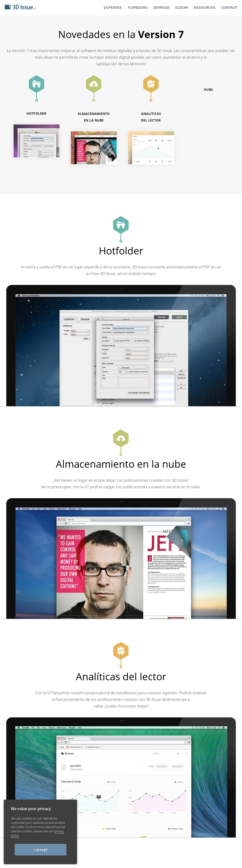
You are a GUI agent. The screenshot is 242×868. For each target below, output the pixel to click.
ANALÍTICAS (151, 118)
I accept (41, 850)
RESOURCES (205, 7)
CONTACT (229, 7)
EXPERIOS (113, 7)
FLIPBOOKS (138, 7)
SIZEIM (181, 7)
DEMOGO (161, 7)
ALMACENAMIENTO (94, 118)
